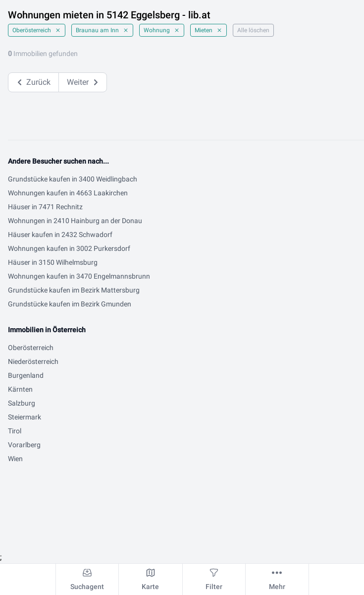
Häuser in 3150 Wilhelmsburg (53, 262)
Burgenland (26, 375)
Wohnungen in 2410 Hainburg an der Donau (75, 221)
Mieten (208, 30)
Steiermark (25, 417)
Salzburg (22, 403)
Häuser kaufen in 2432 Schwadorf (60, 235)
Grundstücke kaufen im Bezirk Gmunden (70, 304)
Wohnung (162, 30)
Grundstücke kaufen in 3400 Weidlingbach (73, 179)
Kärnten (20, 389)
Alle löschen (253, 30)
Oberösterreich (37, 30)
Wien (15, 459)
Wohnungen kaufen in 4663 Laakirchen (68, 193)
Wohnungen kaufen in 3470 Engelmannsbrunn (79, 276)
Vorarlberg (24, 445)
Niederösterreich (33, 361)
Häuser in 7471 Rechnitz (45, 207)
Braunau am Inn (102, 30)
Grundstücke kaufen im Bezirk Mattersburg (74, 290)
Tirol (15, 431)
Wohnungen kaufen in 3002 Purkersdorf (69, 248)
